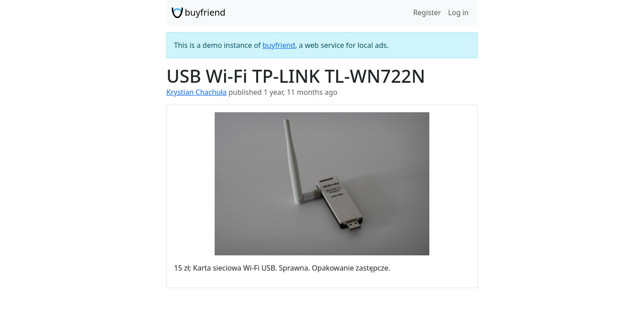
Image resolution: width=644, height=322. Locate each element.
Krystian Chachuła (197, 92)
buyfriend (199, 13)
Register (427, 13)
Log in (458, 13)
